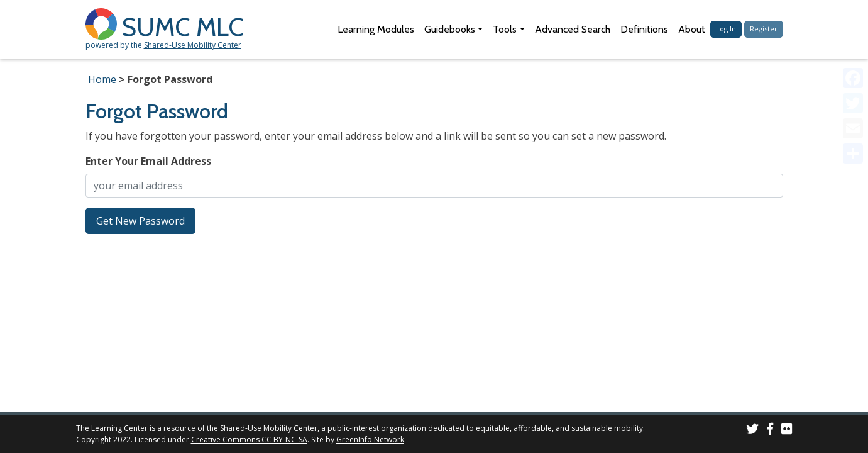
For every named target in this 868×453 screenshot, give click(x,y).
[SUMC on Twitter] (752, 431)
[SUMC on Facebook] (770, 431)
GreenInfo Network (370, 439)
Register (764, 29)
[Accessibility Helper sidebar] (853, 15)
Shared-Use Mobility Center (193, 45)
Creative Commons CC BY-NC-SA (249, 439)
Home (102, 79)
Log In (726, 29)
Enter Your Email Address (148, 161)
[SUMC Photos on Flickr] (787, 431)
